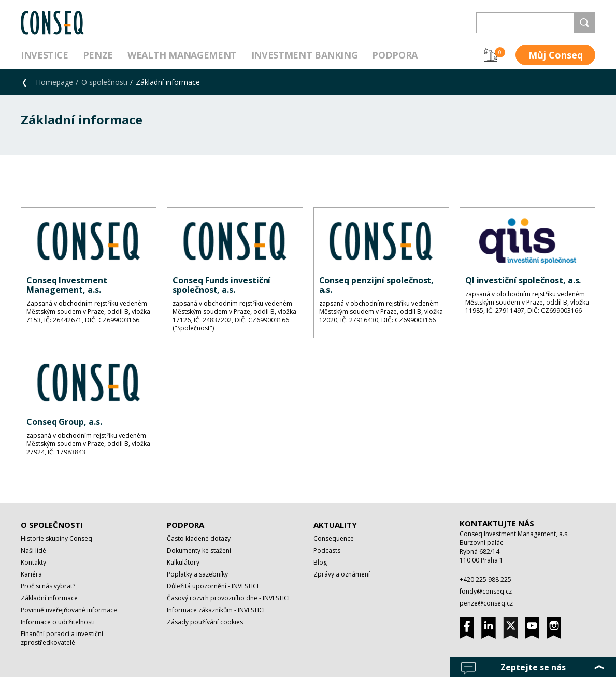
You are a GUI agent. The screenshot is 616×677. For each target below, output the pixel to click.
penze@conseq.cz (486, 603)
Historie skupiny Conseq (56, 538)
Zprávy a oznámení (342, 574)
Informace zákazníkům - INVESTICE (217, 610)
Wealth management (182, 55)
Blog (320, 562)
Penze (98, 55)
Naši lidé (33, 550)
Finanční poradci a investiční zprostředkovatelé (62, 638)
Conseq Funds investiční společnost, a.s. (221, 285)
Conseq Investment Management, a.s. (67, 285)
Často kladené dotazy (199, 538)
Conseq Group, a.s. (64, 422)
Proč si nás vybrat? (48, 586)
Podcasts (327, 550)
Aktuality (335, 525)
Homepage (54, 82)
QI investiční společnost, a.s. (523, 280)
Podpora (395, 55)
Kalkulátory (183, 562)
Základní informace (49, 598)
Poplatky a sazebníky (197, 574)
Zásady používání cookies (205, 622)
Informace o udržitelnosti (58, 622)
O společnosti (104, 82)
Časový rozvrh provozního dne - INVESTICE (229, 598)
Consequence (334, 538)
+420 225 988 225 (485, 579)
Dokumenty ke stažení (199, 550)
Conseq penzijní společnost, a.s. (377, 285)
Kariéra (31, 574)
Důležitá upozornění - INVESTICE (213, 586)
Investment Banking (305, 55)
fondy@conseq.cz (486, 591)
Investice (45, 55)
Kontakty (33, 562)
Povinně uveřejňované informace (69, 610)
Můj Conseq (556, 55)
